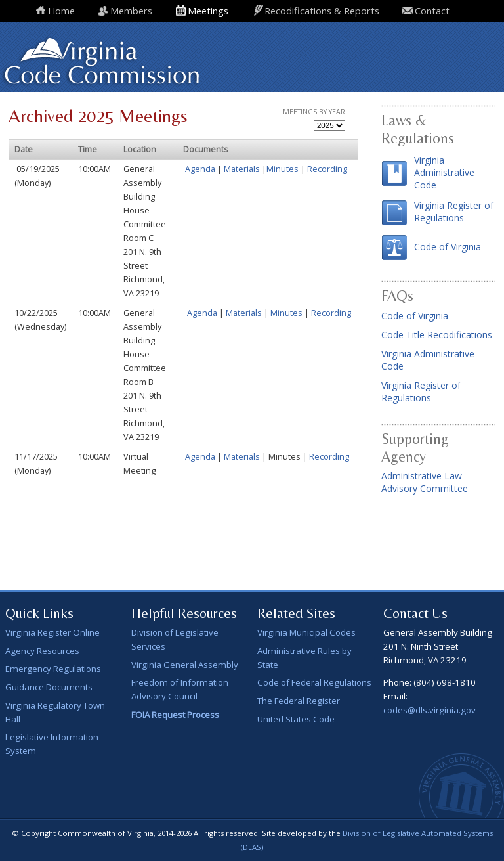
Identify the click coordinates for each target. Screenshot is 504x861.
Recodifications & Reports (322, 11)
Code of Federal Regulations (314, 682)
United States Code (296, 719)
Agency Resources (42, 651)
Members (131, 11)
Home (61, 11)
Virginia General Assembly (185, 665)
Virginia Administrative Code (444, 172)
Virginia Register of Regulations (454, 211)
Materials (242, 169)
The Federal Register (299, 701)
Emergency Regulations (53, 669)
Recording (327, 169)
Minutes (283, 169)
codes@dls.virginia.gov (430, 710)
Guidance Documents (49, 687)
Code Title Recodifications (437, 335)
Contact (432, 11)
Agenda (200, 169)
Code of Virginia (448, 247)
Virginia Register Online (52, 632)
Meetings (208, 11)
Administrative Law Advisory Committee (425, 482)
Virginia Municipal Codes (306, 632)
